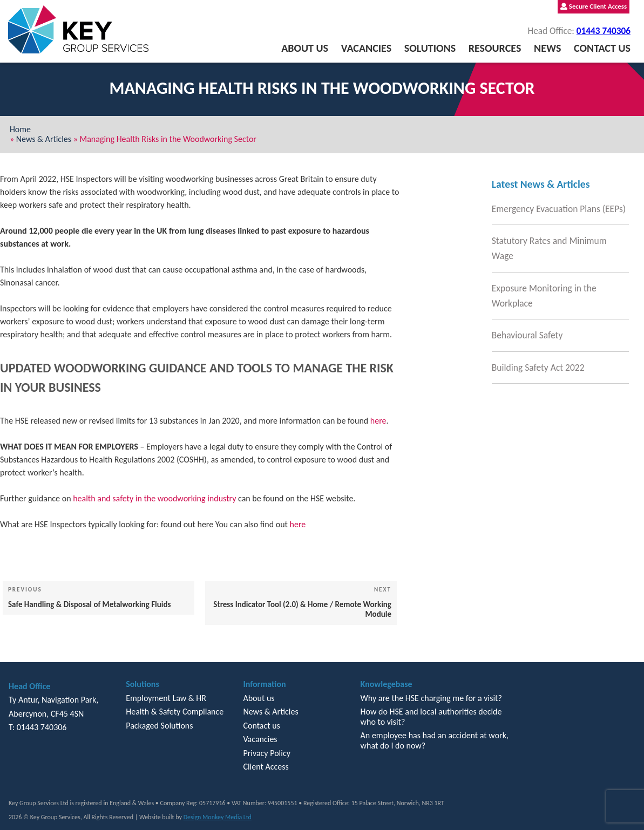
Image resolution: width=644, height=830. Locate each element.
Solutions (430, 48)
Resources (495, 48)
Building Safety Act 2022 (538, 368)
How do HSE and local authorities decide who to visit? (431, 716)
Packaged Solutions (159, 726)
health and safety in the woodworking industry (154, 498)
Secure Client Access (594, 6)
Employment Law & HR (166, 698)
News (547, 48)
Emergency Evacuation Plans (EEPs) (559, 209)
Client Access (266, 767)
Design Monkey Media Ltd (218, 817)
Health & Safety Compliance (175, 712)
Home (20, 129)
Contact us (602, 48)
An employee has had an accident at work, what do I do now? (435, 740)
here (378, 421)
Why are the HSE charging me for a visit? (431, 698)
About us (305, 48)
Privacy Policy (267, 753)
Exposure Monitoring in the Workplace (544, 296)
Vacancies (366, 48)
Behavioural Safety (527, 335)
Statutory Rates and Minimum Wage (549, 248)
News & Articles (44, 139)
